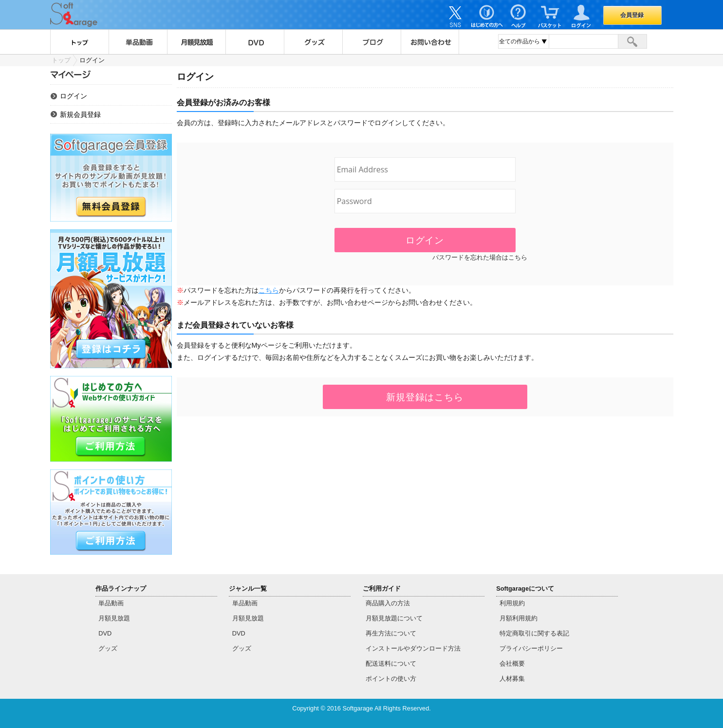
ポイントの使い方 (391, 679)
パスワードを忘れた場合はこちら (480, 257)
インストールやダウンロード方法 (413, 648)
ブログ (371, 42)
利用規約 (512, 603)
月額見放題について (394, 618)
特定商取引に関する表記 (534, 633)
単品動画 (138, 42)
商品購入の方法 (388, 603)
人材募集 (512, 679)
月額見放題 (196, 42)
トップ (79, 42)
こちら (269, 290)
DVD (255, 42)
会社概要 (512, 663)
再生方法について (391, 633)
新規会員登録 (80, 114)
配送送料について (391, 663)
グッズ (313, 42)
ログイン (74, 96)
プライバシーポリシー (531, 648)
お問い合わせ (430, 42)
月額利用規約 (519, 618)
